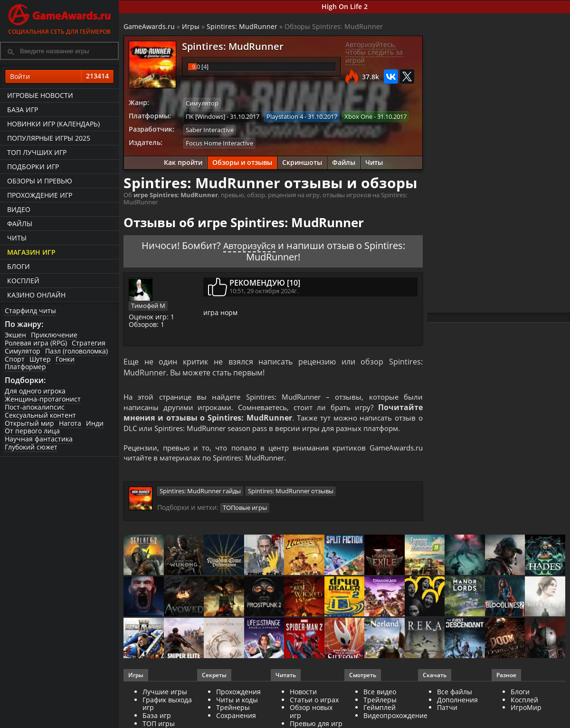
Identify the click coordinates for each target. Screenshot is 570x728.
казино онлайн (36, 295)
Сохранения (236, 717)
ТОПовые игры (245, 509)
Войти (59, 77)
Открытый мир (29, 423)
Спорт (15, 359)
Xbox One (358, 116)
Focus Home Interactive (219, 142)
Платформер (25, 367)
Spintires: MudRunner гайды (200, 493)
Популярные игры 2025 (49, 138)
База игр (23, 110)
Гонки (65, 359)
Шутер (40, 359)
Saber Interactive (210, 129)
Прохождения (238, 693)
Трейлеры (380, 701)
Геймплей (380, 709)
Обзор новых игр (311, 713)
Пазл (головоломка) (76, 351)
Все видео (380, 693)
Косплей (23, 281)
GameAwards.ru (149, 26)
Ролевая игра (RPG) (36, 343)
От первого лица (32, 431)
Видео (19, 209)
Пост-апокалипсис (35, 407)
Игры (191, 26)
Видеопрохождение (395, 717)
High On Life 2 (345, 6)
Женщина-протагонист (43, 399)
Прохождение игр (40, 195)
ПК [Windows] (205, 116)
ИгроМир (526, 709)
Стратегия (89, 343)
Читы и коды (237, 701)
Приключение (54, 335)
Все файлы (455, 693)
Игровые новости (40, 95)
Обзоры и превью (40, 181)
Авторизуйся (249, 244)
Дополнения (457, 701)
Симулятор (23, 351)
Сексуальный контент (40, 415)
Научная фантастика (39, 439)
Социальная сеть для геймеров (59, 18)
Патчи (447, 709)
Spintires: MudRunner (242, 26)
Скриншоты (302, 161)
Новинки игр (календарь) (53, 124)
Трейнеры (233, 709)
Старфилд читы (30, 311)
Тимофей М (148, 304)
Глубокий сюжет (31, 447)
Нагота (70, 423)
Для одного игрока (35, 391)
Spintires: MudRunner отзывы (291, 493)
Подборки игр (33, 167)
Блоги (19, 266)
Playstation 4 (285, 116)
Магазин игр (31, 252)
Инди (95, 423)
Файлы (20, 224)
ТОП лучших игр (37, 152)
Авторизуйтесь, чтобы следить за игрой (374, 53)
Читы (17, 238)
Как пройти (183, 161)
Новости (303, 693)
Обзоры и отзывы (242, 161)
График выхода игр (167, 705)
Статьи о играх (314, 701)
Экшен (15, 335)
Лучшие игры (165, 693)
